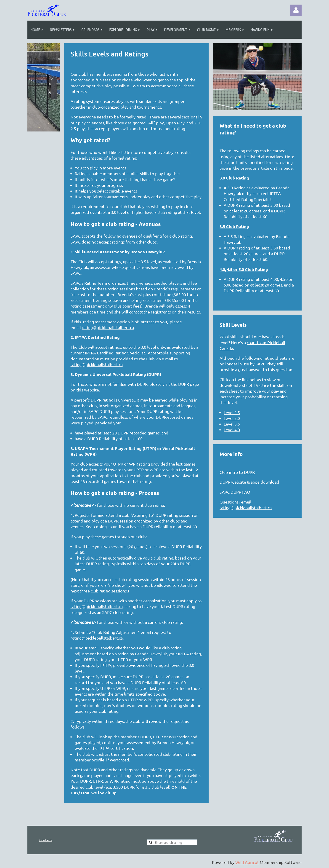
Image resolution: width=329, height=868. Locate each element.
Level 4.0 (232, 430)
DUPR (249, 472)
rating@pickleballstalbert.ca (108, 327)
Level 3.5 (232, 424)
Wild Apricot (247, 862)
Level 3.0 (232, 418)
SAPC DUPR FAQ (235, 492)
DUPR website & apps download (249, 482)
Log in (296, 10)
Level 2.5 (232, 412)
